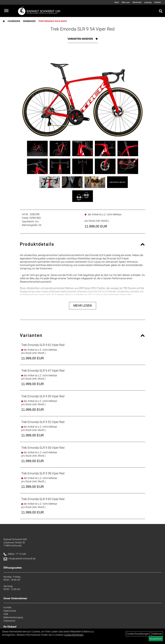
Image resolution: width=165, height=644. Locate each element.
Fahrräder (14, 21)
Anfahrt (157, 2)
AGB (6, 614)
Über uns (126, 2)
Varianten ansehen (81, 39)
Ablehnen (157, 634)
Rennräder (29, 21)
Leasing (148, 2)
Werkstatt (137, 2)
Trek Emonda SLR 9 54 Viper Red (82, 29)
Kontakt (7, 607)
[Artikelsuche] (161, 11)
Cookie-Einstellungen (138, 634)
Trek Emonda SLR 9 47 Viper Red (43, 371)
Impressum (9, 621)
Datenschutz (10, 611)
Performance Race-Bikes (53, 21)
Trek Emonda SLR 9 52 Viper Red (43, 422)
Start (117, 2)
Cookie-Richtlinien (74, 635)
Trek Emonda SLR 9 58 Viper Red (43, 473)
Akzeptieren (156, 639)
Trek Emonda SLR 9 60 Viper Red (43, 499)
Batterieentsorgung (13, 617)
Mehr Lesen (83, 306)
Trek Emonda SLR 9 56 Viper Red (43, 448)
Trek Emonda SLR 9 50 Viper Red (43, 396)
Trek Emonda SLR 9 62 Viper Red (43, 345)
